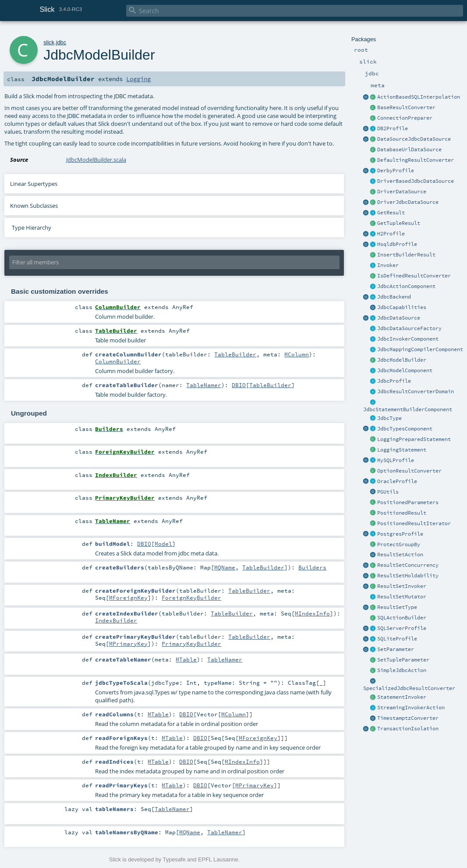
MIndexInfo (312, 613)
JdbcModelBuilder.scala (96, 160)
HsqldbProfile (397, 244)
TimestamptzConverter (408, 718)
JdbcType (389, 418)
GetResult (391, 213)
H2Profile (391, 234)
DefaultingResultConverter (416, 160)
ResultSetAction (400, 555)
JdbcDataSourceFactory (409, 328)
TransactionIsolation (408, 729)
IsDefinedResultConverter (414, 276)
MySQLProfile (396, 460)
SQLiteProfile (397, 639)
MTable (186, 659)
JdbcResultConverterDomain (416, 391)
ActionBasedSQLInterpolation (419, 97)
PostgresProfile (400, 534)
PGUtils (388, 492)
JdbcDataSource (399, 318)
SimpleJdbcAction (402, 670)
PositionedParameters (408, 502)
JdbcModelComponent (405, 370)
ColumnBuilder (118, 361)
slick (49, 42)
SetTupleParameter (403, 660)
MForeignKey (128, 598)
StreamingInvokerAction (411, 708)
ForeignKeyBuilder (191, 598)
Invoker (388, 265)
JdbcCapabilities (402, 307)
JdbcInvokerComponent (408, 339)
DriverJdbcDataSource (408, 202)
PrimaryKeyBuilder (191, 644)
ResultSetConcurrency (408, 565)
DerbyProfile (396, 171)
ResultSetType (397, 607)
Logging (138, 79)
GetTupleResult (399, 223)
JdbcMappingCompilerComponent (420, 349)
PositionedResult (402, 513)
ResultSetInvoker (402, 586)
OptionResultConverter (409, 471)
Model (163, 544)
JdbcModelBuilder (402, 360)
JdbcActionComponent (406, 286)
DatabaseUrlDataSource (409, 149)
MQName (225, 567)
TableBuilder (235, 354)
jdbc (61, 42)
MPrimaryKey (128, 644)
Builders (312, 567)
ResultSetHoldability (408, 576)
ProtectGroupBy (399, 544)
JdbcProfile (394, 381)
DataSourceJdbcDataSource (414, 139)
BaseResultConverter (406, 107)
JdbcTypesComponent (405, 429)
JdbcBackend (394, 297)
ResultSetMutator (402, 597)
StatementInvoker (402, 697)
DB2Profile (393, 128)
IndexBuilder (116, 620)
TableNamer (204, 385)
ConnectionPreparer (405, 118)
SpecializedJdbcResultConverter (409, 688)
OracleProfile (397, 481)
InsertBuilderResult (406, 255)
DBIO (239, 385)
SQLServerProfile (402, 628)
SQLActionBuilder (402, 618)
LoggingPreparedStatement (414, 439)
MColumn (297, 354)
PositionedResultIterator (414, 523)
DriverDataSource (402, 192)
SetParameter (396, 649)
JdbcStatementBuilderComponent (408, 409)
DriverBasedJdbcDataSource (416, 181)
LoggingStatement (402, 450)
